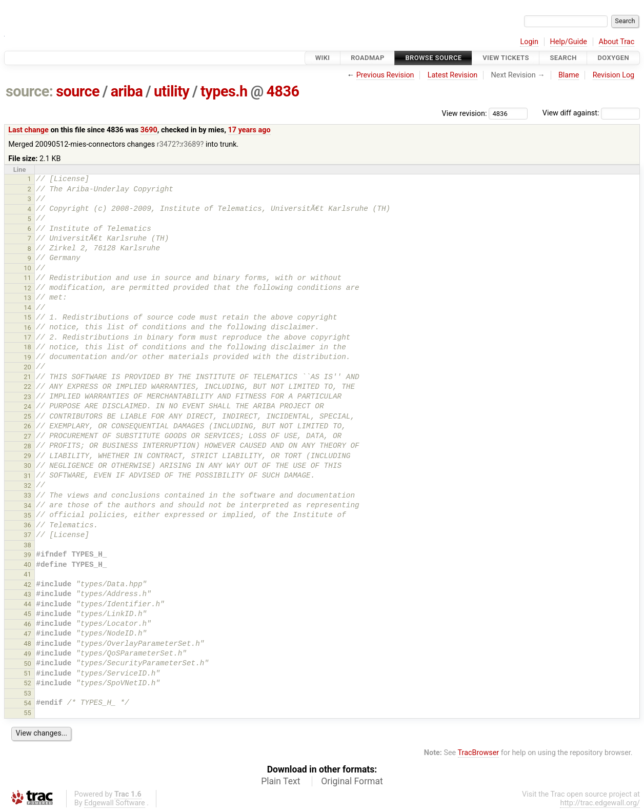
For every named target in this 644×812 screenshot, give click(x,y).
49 (27, 654)
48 (27, 643)
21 (27, 377)
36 (27, 525)
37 (27, 535)
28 (27, 446)
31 (27, 476)
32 (27, 486)
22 (27, 387)
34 (27, 506)
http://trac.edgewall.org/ (600, 803)
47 (27, 634)
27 (27, 436)
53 (27, 693)
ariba (127, 91)
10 (27, 268)
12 (27, 288)
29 (27, 456)
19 (27, 357)
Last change (28, 130)
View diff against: (591, 113)
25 (27, 416)
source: (29, 91)
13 (27, 298)
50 (27, 664)
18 (27, 347)
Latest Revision (453, 75)
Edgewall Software (115, 803)
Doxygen (613, 58)
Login (529, 42)
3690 (149, 130)
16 (27, 328)
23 (27, 397)
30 (27, 466)
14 (27, 308)
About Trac (617, 42)
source (78, 91)
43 (27, 594)
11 (27, 278)
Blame (569, 75)
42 (27, 585)
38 (27, 545)
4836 (283, 91)
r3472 (166, 144)
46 (27, 624)
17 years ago (249, 130)
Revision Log (614, 75)
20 (27, 367)
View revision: (465, 113)
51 (27, 673)
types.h (224, 91)
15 (27, 317)
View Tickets (506, 58)
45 (27, 614)
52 (27, 683)
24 (27, 407)
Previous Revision (385, 75)
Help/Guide (569, 42)
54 (27, 703)
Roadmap (368, 58)
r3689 (190, 144)
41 (27, 574)
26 (27, 426)
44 (27, 604)
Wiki (323, 58)
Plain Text (280, 781)
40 (27, 565)
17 (27, 337)
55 (27, 713)
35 (27, 515)
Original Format (352, 781)
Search (563, 58)
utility (172, 91)
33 (27, 495)
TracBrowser (479, 753)
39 (27, 555)
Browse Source (433, 58)
